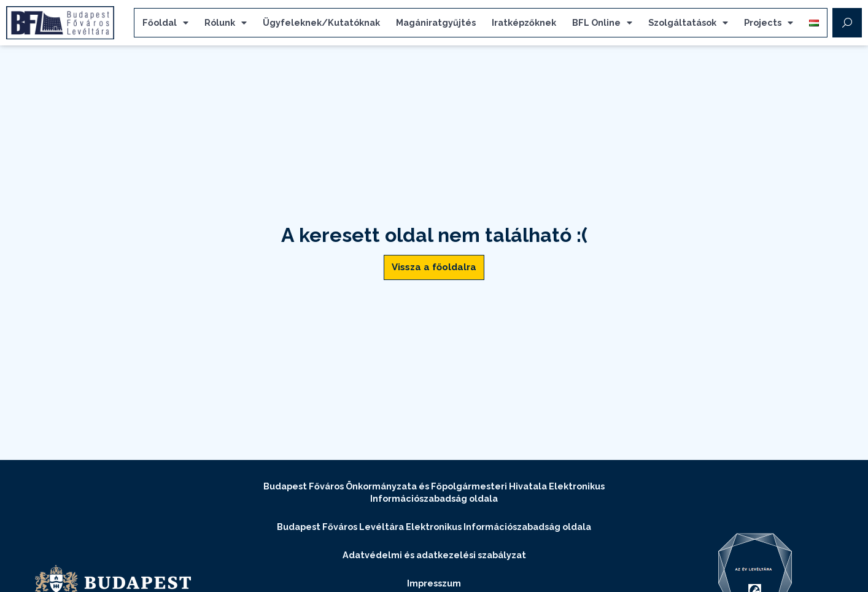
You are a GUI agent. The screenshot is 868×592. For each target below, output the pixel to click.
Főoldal (165, 23)
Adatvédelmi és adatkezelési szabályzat (434, 555)
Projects (769, 23)
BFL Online (602, 23)
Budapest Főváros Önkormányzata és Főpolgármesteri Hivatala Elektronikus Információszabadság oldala (434, 492)
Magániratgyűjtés (436, 22)
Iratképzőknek (524, 22)
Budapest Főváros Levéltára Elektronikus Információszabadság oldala (434, 527)
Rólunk (226, 23)
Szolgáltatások (688, 23)
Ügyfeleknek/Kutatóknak (321, 22)
